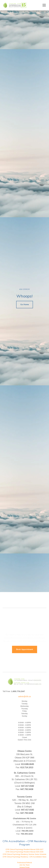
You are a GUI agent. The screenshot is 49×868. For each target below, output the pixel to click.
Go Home (25, 305)
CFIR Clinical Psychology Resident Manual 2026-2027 (24, 849)
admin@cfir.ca (24, 696)
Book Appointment (25, 649)
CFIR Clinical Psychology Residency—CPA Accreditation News (24, 857)
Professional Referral (24, 863)
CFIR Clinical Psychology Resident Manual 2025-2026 (24, 852)
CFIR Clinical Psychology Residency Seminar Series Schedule (24, 854)
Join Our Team (25, 865)
